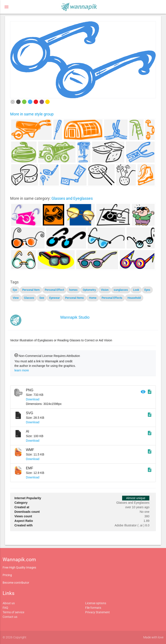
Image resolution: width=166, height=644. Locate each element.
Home (93, 298)
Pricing (7, 575)
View (16, 298)
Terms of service (13, 612)
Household (134, 298)
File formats (93, 608)
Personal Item (31, 290)
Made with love (153, 637)
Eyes (147, 290)
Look (136, 290)
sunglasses (121, 290)
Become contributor (16, 583)
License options (96, 603)
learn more (22, 370)
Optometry (89, 290)
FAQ (5, 608)
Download (33, 399)
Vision (105, 290)
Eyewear (55, 298)
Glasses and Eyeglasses (72, 198)
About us (9, 603)
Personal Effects (112, 298)
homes (73, 290)
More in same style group (32, 114)
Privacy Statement (97, 612)
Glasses (29, 298)
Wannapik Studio (75, 317)
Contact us (10, 617)
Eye (15, 290)
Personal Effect (54, 290)
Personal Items (74, 298)
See (42, 298)
